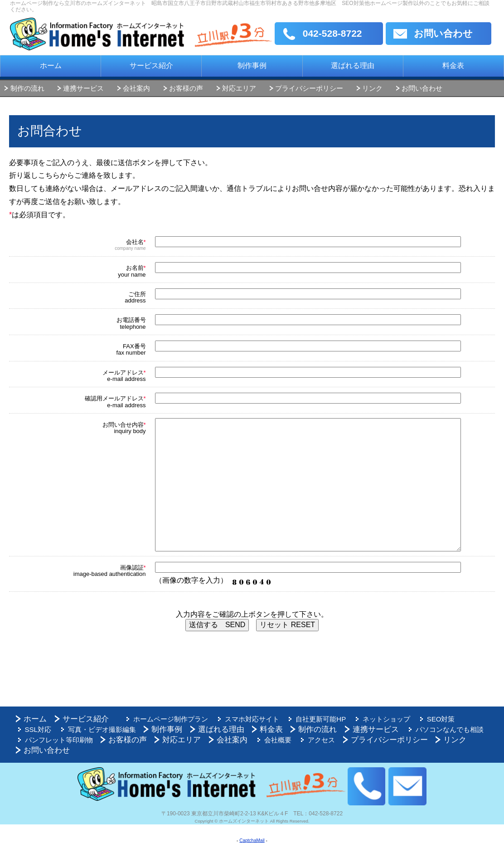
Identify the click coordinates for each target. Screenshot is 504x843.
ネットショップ (379, 719)
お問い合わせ (443, 33)
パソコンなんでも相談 (402, 729)
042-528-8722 (332, 33)
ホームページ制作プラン (169, 719)
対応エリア (239, 88)
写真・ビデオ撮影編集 (57, 729)
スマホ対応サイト (248, 719)
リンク (372, 88)
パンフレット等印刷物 (57, 740)
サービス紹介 (151, 66)
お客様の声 (186, 88)
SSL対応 (473, 719)
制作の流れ (27, 88)
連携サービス (83, 88)
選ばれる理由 (353, 66)
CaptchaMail (252, 841)
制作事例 (252, 66)
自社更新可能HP (315, 719)
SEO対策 (431, 719)
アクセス (316, 740)
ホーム (51, 66)
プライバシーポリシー (309, 88)
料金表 (453, 66)
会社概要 (274, 740)
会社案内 (136, 88)
